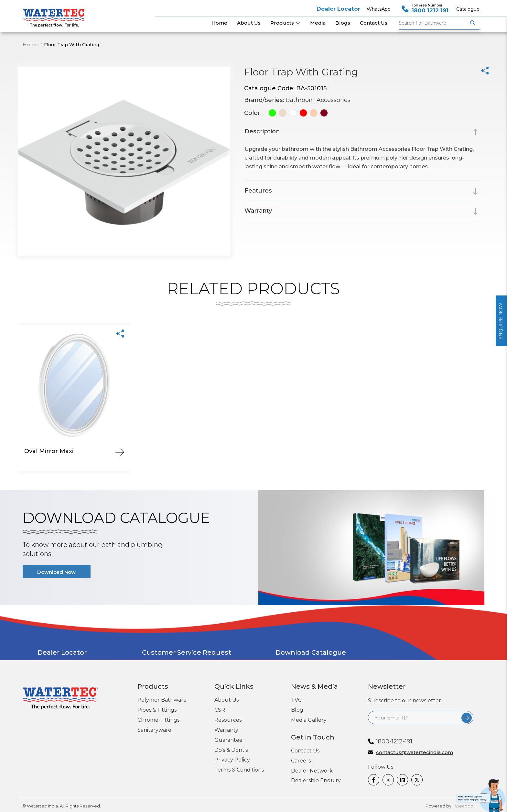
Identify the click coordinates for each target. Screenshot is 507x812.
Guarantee (228, 740)
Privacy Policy (232, 760)
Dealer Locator (338, 9)
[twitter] (416, 780)
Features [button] (258, 191)
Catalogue (468, 9)
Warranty (226, 730)
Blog (297, 710)
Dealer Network (312, 771)
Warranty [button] (258, 211)
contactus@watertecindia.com (415, 753)
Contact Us (305, 751)
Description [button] (262, 131)
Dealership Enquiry (316, 780)
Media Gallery (309, 720)
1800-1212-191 (394, 741)
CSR (220, 710)
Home (31, 44)
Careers (301, 761)
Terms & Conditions (239, 770)
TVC (296, 700)
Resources (228, 720)
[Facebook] (373, 780)
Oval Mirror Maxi (49, 451)
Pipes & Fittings (157, 710)
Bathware (433, 23)
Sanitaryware (154, 730)
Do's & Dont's (231, 750)
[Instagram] (387, 780)
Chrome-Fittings (158, 720)
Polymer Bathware (162, 700)
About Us (227, 700)
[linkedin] (402, 780)
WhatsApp (379, 9)
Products (285, 23)
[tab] (362, 133)
